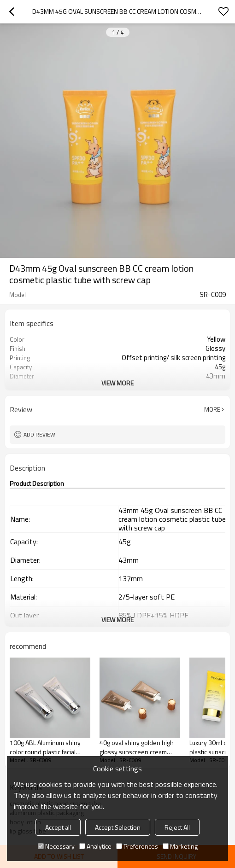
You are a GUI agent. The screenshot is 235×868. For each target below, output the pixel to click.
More (212, 409)
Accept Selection (118, 827)
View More (117, 383)
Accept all (58, 827)
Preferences (137, 846)
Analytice (95, 846)
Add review (39, 434)
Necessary (56, 846)
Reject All (177, 827)
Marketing (180, 846)
